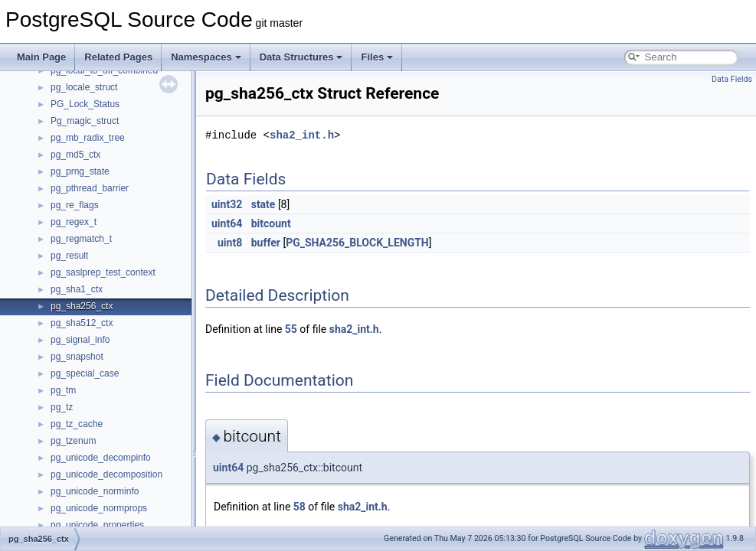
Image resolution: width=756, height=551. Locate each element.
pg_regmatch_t (81, 239)
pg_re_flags (75, 205)
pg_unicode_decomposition (106, 474)
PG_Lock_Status (85, 104)
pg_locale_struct (84, 87)
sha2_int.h (302, 135)
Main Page (41, 57)
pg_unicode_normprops (99, 508)
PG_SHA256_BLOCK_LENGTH (357, 243)
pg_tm (63, 390)
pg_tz (62, 407)
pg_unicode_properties (97, 525)
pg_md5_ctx (75, 155)
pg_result (69, 256)
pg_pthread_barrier (90, 188)
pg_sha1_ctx (77, 289)
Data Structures (301, 57)
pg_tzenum (73, 441)
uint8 (230, 243)
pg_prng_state (80, 171)
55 (291, 329)
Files (377, 57)
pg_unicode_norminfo (95, 491)
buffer (266, 243)
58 (299, 507)
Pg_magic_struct (85, 121)
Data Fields (732, 79)
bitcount (271, 223)
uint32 (227, 204)
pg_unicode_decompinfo (101, 458)
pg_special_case (85, 373)
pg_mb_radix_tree (88, 138)
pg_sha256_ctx (82, 306)
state (263, 204)
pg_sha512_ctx (82, 323)
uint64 (227, 223)
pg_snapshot (77, 357)
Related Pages (118, 57)
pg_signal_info (80, 340)
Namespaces (206, 57)
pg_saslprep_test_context (103, 272)
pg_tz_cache (77, 424)
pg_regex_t (74, 222)
